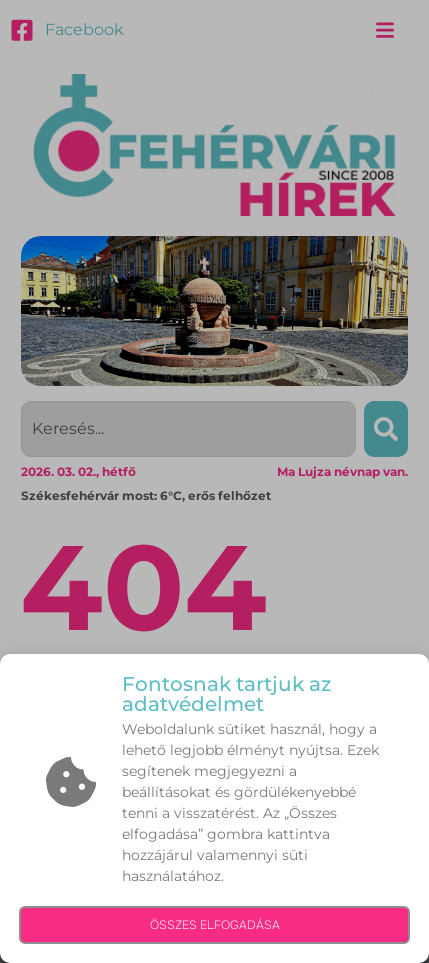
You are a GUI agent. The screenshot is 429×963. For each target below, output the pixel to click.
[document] (214, 481)
